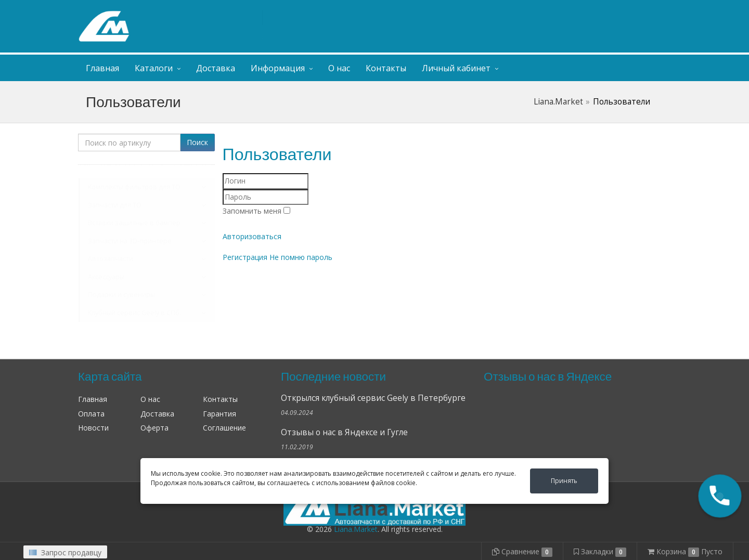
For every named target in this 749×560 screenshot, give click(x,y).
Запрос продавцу (65, 552)
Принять (564, 481)
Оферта (154, 428)
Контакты (386, 68)
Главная (102, 68)
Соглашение (224, 428)
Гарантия (219, 414)
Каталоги (154, 68)
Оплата (91, 414)
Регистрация (245, 257)
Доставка (216, 68)
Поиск (197, 142)
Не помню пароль (301, 257)
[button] (720, 496)
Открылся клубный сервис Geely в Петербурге (373, 398)
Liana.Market (558, 102)
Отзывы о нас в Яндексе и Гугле (344, 432)
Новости (93, 428)
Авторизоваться (252, 236)
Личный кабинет (608, 10)
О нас (339, 68)
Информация (278, 68)
